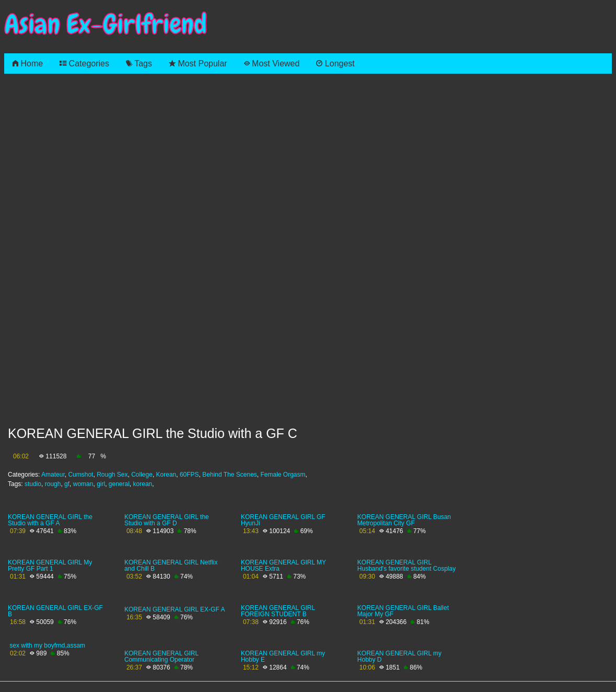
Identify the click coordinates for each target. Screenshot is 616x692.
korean (143, 484)
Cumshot (80, 475)
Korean (166, 475)
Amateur (53, 475)
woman (83, 484)
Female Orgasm (283, 475)
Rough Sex (112, 475)
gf (67, 484)
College (142, 475)
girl (101, 484)
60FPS (189, 475)
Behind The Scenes (230, 475)
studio (33, 484)
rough (53, 484)
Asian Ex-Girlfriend (106, 24)
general (119, 484)
